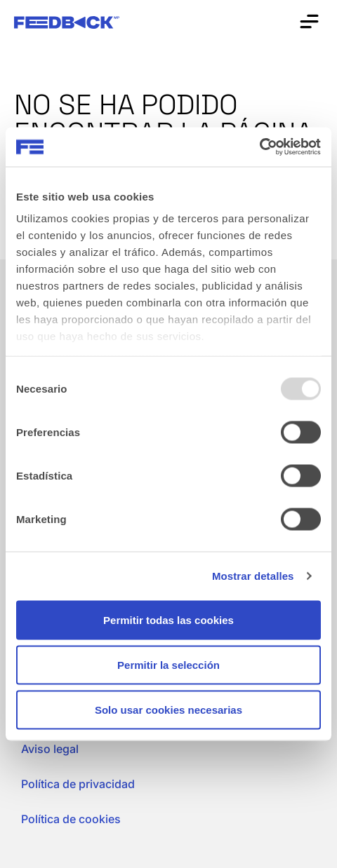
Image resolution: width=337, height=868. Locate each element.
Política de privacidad (78, 784)
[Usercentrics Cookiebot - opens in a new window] (259, 147)
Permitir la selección (168, 664)
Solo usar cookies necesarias (168, 709)
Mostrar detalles (253, 576)
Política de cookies (71, 819)
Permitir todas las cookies (168, 619)
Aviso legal (50, 749)
